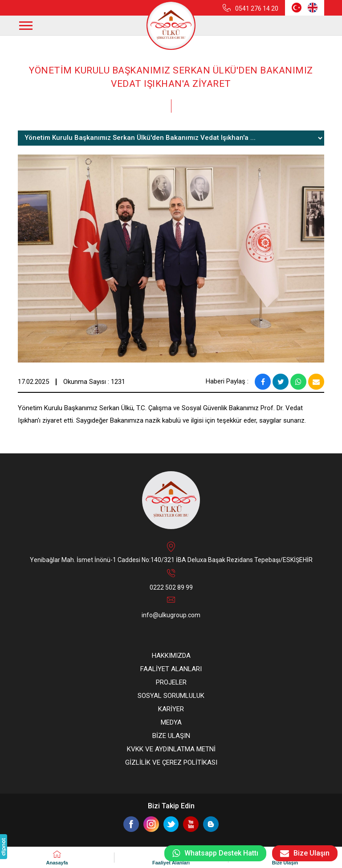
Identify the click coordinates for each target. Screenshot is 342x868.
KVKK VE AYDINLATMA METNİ (171, 749)
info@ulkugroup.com (171, 615)
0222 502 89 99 (171, 587)
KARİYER (171, 709)
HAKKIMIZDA (171, 656)
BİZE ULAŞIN (171, 736)
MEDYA (171, 722)
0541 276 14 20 (257, 8)
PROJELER (171, 682)
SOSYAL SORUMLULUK (171, 696)
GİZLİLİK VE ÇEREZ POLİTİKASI (171, 762)
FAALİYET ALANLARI (171, 669)
